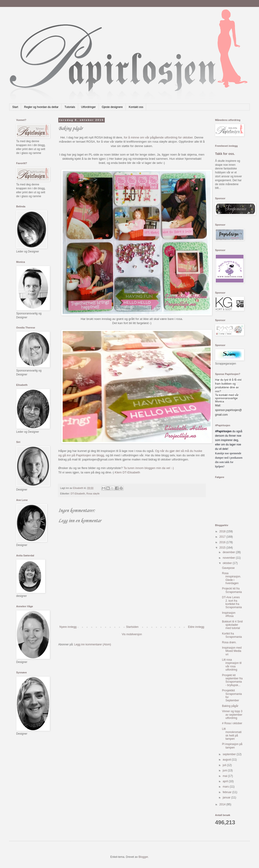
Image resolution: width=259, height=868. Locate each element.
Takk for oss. (225, 154)
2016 (223, 542)
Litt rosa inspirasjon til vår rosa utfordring (232, 665)
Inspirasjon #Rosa (229, 614)
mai (225, 776)
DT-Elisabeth (78, 494)
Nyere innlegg (68, 627)
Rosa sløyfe (93, 494)
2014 (223, 804)
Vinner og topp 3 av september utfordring (232, 715)
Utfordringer (88, 107)
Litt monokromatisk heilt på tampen (232, 734)
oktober (228, 563)
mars (226, 787)
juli (225, 765)
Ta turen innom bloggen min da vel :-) (149, 468)
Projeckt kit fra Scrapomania (232, 590)
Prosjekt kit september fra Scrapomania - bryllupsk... (232, 680)
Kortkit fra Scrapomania (232, 635)
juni (225, 770)
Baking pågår (230, 706)
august (227, 760)
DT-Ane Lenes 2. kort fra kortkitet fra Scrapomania (232, 602)
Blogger (143, 857)
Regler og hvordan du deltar (41, 107)
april (226, 781)
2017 (223, 537)
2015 (223, 548)
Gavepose (228, 568)
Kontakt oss (136, 107)
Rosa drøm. (229, 642)
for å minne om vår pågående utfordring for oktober (158, 137)
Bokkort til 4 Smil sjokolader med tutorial (232, 625)
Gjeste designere (112, 107)
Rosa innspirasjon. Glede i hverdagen (231, 578)
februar (227, 792)
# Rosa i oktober (232, 723)
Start (15, 107)
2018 (223, 531)
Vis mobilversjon (132, 634)
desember (229, 552)
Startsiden (132, 627)
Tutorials (70, 107)
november (229, 558)
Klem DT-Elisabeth (127, 472)
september (230, 754)
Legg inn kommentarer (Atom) (93, 644)
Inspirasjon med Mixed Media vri (232, 651)
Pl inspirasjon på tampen (232, 746)
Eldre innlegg (196, 627)
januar (227, 797)
